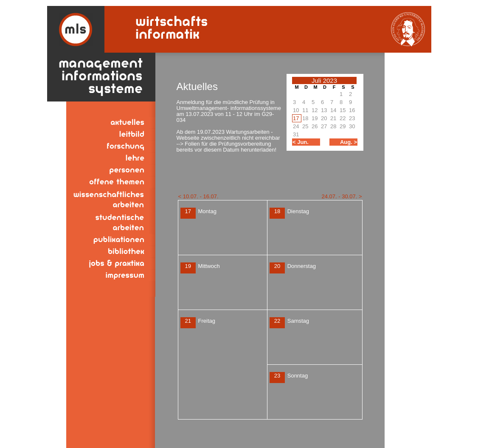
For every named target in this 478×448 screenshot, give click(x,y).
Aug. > (349, 142)
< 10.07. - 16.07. (198, 196)
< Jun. (301, 142)
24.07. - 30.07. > (342, 196)
